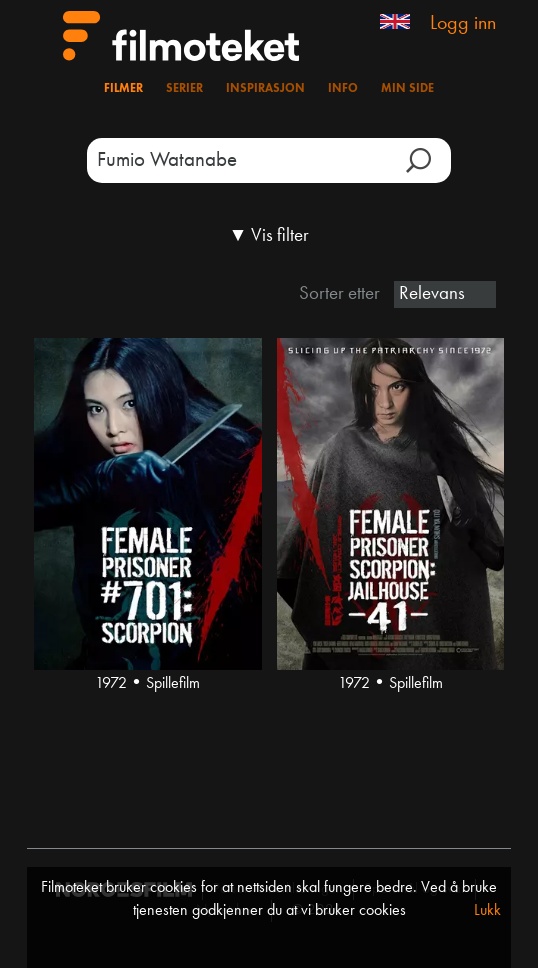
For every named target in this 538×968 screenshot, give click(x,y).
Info (343, 89)
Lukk (487, 911)
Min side (407, 89)
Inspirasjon (265, 89)
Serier (184, 89)
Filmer (123, 89)
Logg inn (463, 24)
